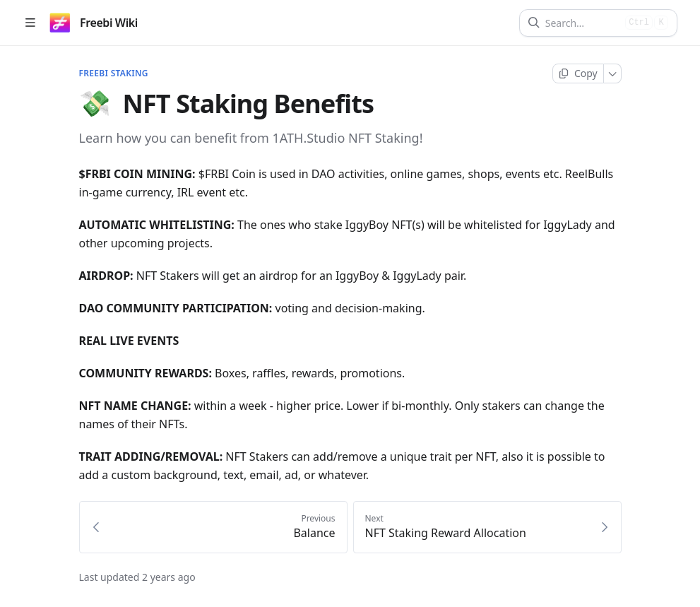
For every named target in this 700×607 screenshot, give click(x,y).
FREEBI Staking (114, 73)
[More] (613, 73)
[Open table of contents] (30, 23)
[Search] (582, 23)
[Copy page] (578, 73)
